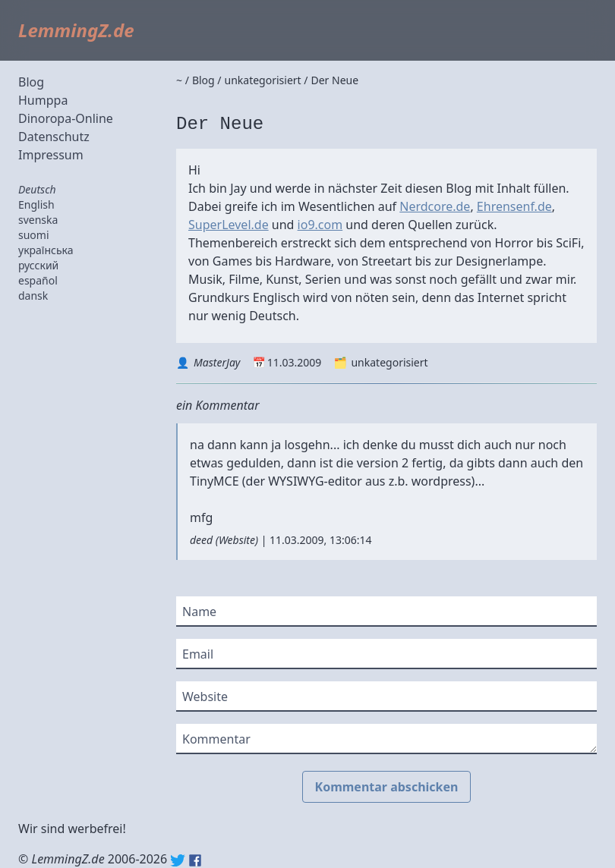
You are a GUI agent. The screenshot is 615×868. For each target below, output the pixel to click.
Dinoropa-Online (66, 118)
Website (237, 540)
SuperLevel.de (229, 225)
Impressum (51, 155)
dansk (33, 296)
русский (38, 265)
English (36, 204)
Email (198, 654)
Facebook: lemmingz (195, 860)
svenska (38, 220)
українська (46, 250)
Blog (31, 82)
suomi (34, 235)
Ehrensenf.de (514, 206)
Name (199, 612)
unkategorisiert (389, 362)
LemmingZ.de (76, 30)
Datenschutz (54, 137)
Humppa (43, 100)
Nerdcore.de (435, 206)
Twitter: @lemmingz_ (178, 860)
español (38, 280)
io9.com (320, 225)
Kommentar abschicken (387, 787)
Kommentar (216, 739)
